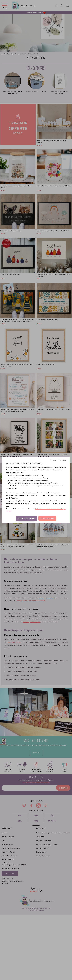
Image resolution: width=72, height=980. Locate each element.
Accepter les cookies (26, 518)
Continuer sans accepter (58, 460)
